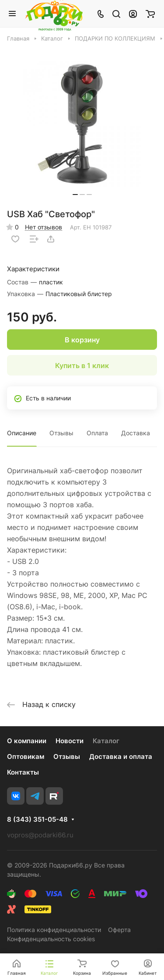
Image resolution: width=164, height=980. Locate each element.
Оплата (97, 433)
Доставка (136, 433)
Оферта (119, 930)
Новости (70, 741)
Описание (22, 433)
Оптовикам (26, 756)
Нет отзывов (44, 227)
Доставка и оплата (121, 756)
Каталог (106, 741)
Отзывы (61, 433)
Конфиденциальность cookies (51, 939)
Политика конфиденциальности (54, 930)
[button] (75, 195)
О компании (27, 741)
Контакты (23, 772)
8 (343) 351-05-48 (37, 820)
